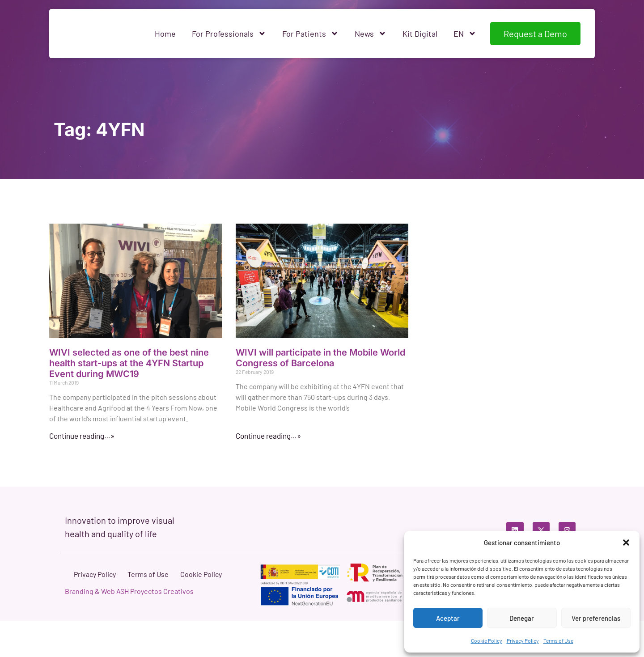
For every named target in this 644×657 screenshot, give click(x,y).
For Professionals (229, 34)
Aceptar (448, 618)
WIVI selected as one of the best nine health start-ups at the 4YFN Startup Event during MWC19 (129, 363)
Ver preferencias (596, 618)
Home (165, 34)
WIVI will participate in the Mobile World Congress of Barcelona (320, 358)
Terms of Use (558, 640)
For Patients (310, 34)
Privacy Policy (523, 640)
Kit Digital (420, 34)
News (371, 34)
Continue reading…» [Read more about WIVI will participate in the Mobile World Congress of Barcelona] (268, 436)
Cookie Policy (487, 640)
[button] (626, 543)
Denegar (522, 618)
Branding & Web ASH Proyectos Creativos (129, 627)
